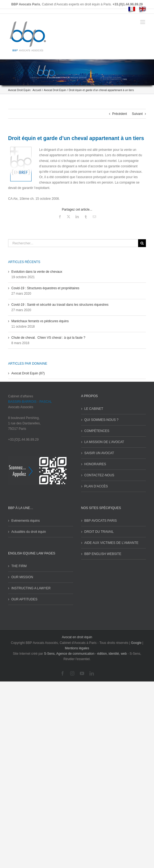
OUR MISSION (22, 577)
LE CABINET (94, 409)
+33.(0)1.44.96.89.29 (128, 4)
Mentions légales (77, 648)
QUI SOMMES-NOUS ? (102, 420)
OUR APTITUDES (24, 599)
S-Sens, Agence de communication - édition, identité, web (85, 654)
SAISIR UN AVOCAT (99, 453)
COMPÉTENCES (97, 431)
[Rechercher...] (73, 243)
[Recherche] (142, 243)
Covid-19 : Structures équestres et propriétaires (45, 288)
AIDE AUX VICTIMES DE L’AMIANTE (112, 543)
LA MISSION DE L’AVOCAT (104, 442)
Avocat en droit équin (77, 637)
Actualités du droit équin (29, 532)
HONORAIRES (95, 464)
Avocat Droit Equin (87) (28, 373)
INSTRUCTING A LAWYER (31, 588)
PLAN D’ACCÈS (96, 486)
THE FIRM (19, 566)
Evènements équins (25, 521)
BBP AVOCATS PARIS (101, 521)
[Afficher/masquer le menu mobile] (143, 22)
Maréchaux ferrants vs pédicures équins (40, 321)
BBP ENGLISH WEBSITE (103, 554)
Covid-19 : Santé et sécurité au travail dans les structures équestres (60, 305)
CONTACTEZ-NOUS (99, 475)
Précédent (120, 114)
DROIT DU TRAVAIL (99, 532)
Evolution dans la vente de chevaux (37, 272)
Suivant (137, 114)
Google (136, 643)
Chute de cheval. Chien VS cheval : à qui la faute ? (48, 338)
